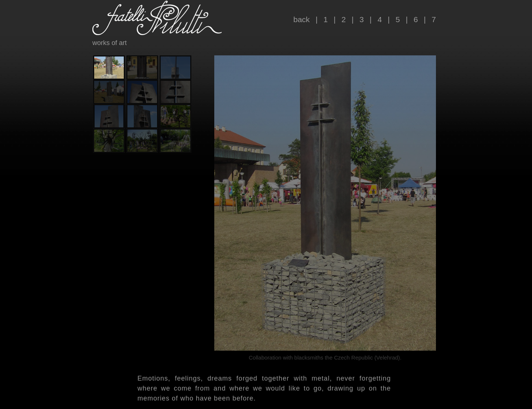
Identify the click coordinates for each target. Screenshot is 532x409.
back (301, 19)
